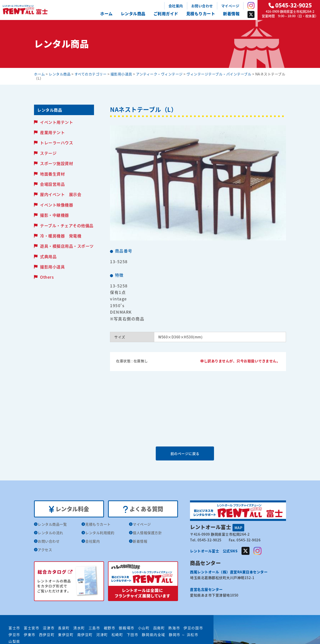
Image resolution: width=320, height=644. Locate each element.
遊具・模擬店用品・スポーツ (67, 246)
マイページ (230, 6)
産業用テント (52, 132)
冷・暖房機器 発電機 (61, 236)
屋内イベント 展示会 (61, 194)
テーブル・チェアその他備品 (67, 225)
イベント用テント (56, 122)
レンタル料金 (69, 509)
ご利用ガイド (166, 13)
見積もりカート (201, 13)
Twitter (251, 14)
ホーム (106, 13)
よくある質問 (143, 509)
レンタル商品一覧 (52, 525)
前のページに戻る (198, 453)
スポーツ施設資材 (56, 163)
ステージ (48, 153)
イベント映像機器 (56, 205)
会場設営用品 (52, 184)
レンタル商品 (133, 13)
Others (47, 277)
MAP (238, 527)
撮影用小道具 (52, 267)
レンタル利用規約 (100, 533)
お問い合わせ (202, 6)
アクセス (45, 550)
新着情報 (231, 13)
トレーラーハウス (56, 143)
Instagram (251, 5)
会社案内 (176, 6)
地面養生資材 (52, 174)
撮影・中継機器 (54, 215)
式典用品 (48, 256)
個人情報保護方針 (147, 533)
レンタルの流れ (50, 533)
